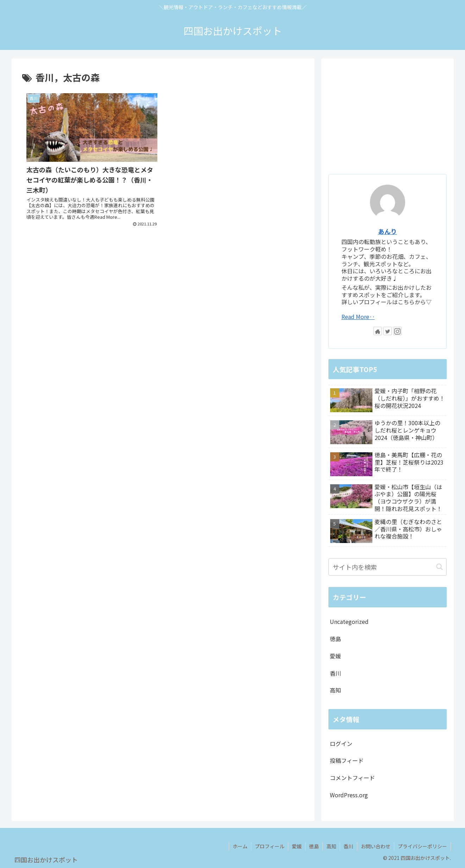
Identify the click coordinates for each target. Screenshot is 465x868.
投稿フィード (347, 760)
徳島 (335, 639)
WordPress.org (349, 795)
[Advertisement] (163, 285)
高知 (335, 690)
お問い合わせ (376, 846)
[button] (439, 567)
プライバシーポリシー (422, 846)
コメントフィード (352, 778)
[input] (388, 567)
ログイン (341, 743)
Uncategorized (349, 621)
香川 (335, 673)
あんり (388, 231)
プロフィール (270, 846)
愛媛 (335, 656)
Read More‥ (358, 317)
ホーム (240, 846)
